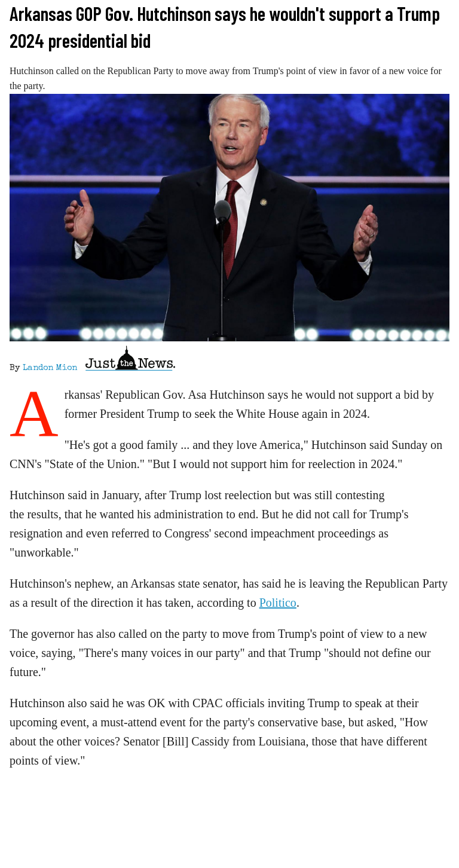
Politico (278, 603)
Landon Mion (50, 368)
